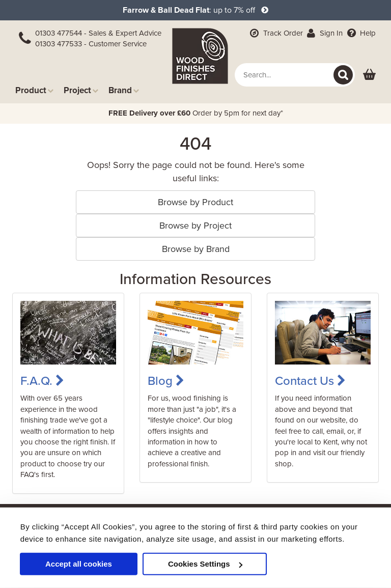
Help (360, 33)
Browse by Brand (196, 249)
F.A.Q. (42, 381)
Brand (124, 90)
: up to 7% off (195, 10)
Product (34, 90)
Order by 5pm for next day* (196, 113)
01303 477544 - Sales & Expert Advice (98, 33)
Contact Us (310, 381)
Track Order (275, 33)
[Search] (343, 75)
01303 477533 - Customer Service (91, 44)
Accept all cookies (79, 564)
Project (81, 90)
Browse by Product (195, 202)
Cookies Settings (205, 564)
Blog (166, 381)
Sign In (324, 33)
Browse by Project (195, 226)
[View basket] (369, 75)
